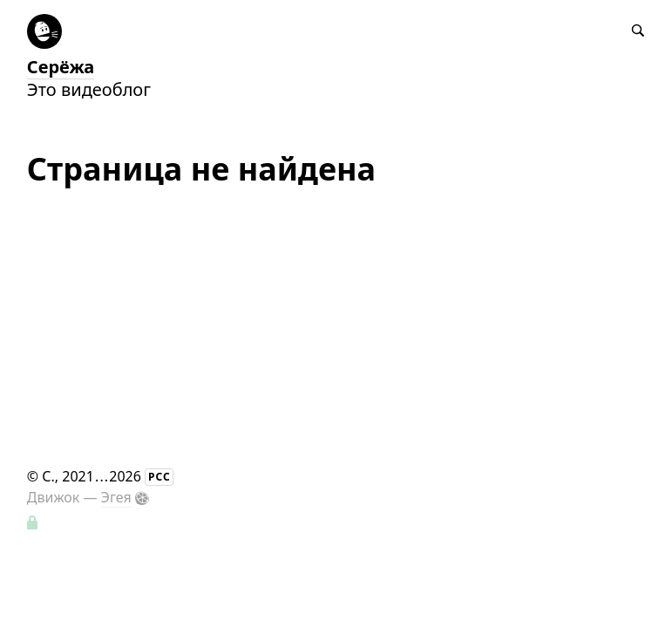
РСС (160, 477)
